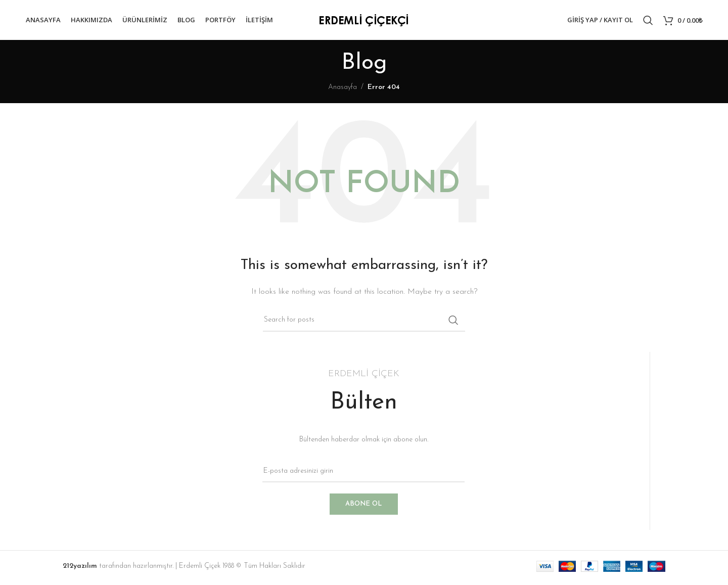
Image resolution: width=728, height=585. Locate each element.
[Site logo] (364, 21)
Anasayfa (343, 90)
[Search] (648, 22)
